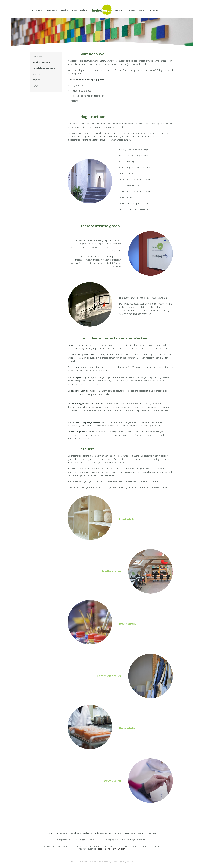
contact (143, 10)
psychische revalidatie (57, 10)
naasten (118, 10)
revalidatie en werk (44, 68)
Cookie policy (93, 862)
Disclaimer (83, 862)
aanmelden (40, 74)
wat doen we (42, 62)
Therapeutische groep (81, 91)
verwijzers (130, 10)
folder (36, 80)
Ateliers (74, 101)
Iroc (72, 862)
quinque (154, 10)
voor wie (38, 56)
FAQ (35, 86)
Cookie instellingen (106, 862)
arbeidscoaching (79, 10)
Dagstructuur (77, 86)
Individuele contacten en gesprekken (88, 96)
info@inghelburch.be (115, 840)
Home (51, 833)
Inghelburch (37, 10)
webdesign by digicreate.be (124, 862)
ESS (76, 862)
